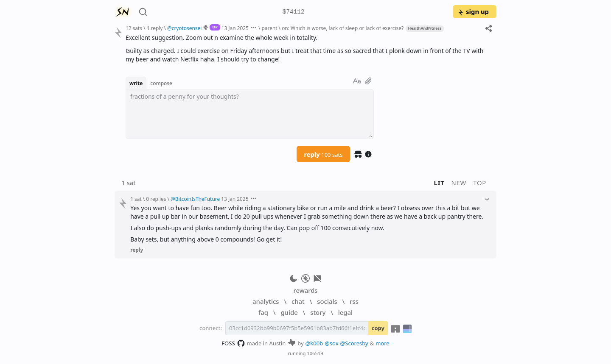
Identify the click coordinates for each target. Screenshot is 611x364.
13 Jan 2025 (235, 28)
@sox (331, 343)
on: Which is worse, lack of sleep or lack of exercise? (343, 28)
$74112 (294, 12)
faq (263, 312)
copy (378, 328)
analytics (266, 301)
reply (323, 154)
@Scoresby (354, 343)
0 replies (156, 199)
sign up (473, 11)
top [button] (480, 183)
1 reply (155, 28)
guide (289, 312)
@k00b (314, 343)
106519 (315, 353)
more (383, 343)
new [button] (459, 183)
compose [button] (161, 83)
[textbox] (250, 114)
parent (270, 28)
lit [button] (439, 183)
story (318, 312)
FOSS (233, 343)
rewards (305, 290)
